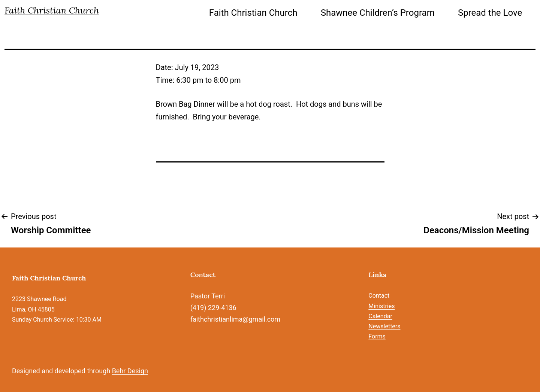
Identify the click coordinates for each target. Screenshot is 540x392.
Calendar (380, 316)
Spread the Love (490, 13)
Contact (379, 296)
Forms (377, 336)
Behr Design (130, 371)
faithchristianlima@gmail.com (235, 319)
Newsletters (384, 326)
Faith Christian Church (52, 10)
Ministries (381, 306)
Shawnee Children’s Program (378, 13)
